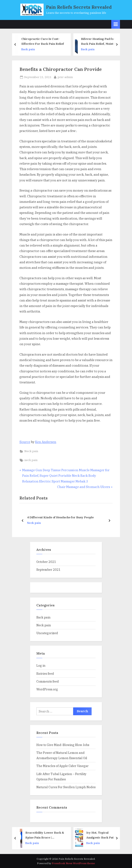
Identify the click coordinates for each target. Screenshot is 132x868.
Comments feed (48, 681)
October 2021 (46, 562)
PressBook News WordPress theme (73, 863)
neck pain (31, 460)
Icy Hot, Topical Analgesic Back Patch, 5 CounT (104, 835)
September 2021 (48, 570)
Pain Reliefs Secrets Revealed (79, 7)
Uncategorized (47, 633)
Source (25, 442)
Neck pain (31, 451)
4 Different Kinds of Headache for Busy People (60, 517)
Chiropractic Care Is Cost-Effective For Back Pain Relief (44, 41)
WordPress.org (47, 689)
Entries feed (45, 674)
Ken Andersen (46, 442)
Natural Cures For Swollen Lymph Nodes (66, 787)
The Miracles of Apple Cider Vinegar (63, 766)
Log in (41, 665)
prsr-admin (65, 77)
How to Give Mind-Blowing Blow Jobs (63, 745)
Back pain (29, 49)
